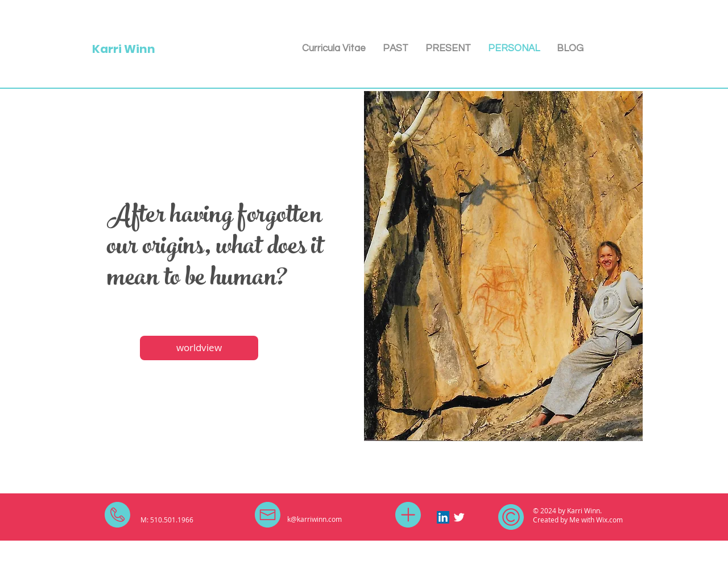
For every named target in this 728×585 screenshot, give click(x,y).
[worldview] (199, 348)
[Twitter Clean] (459, 517)
